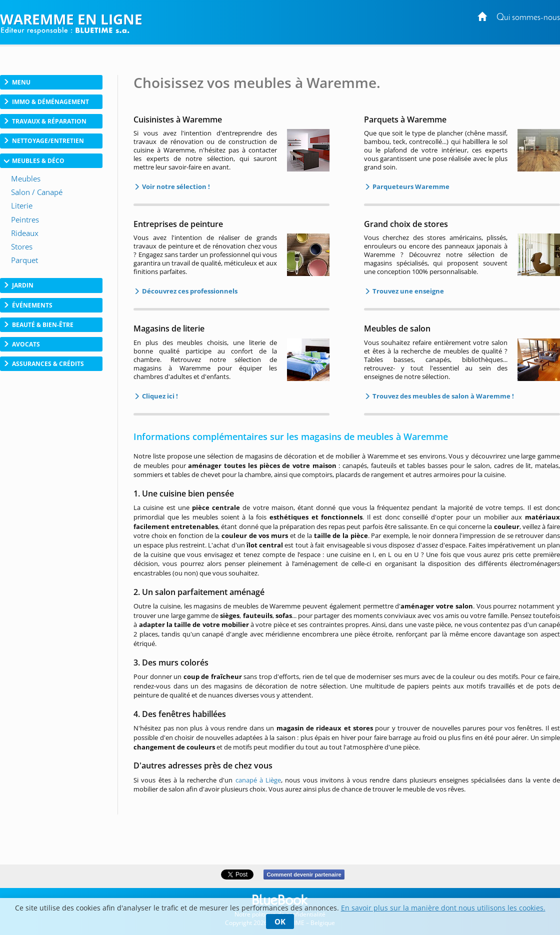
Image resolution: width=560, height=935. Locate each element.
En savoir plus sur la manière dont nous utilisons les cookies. (443, 908)
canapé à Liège (258, 780)
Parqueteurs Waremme (410, 186)
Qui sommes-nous (528, 18)
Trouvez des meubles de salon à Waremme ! (442, 396)
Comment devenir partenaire (304, 874)
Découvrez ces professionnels (189, 291)
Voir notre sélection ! (175, 186)
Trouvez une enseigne (407, 291)
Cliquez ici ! (159, 396)
